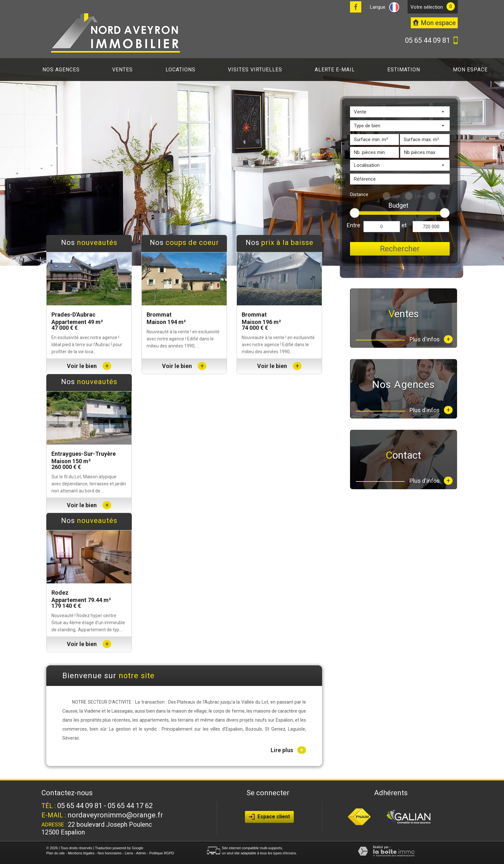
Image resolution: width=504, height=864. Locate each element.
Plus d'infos (431, 339)
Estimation (404, 70)
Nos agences (61, 70)
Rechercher (400, 249)
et (404, 225)
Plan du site (55, 853)
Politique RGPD (162, 853)
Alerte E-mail (335, 70)
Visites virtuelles (255, 70)
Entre (354, 225)
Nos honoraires (110, 853)
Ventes (122, 70)
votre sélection (427, 7)
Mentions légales (81, 853)
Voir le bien (89, 366)
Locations (180, 70)
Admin (141, 853)
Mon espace (470, 70)
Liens (129, 853)
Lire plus (288, 750)
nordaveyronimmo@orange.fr (115, 815)
